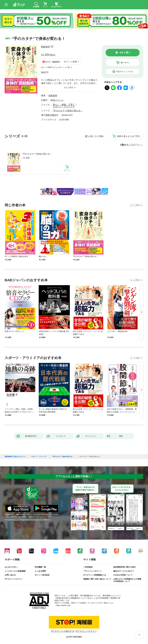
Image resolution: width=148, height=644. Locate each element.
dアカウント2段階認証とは (95, 575)
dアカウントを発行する (63, 631)
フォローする (52, 47)
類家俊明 (45, 47)
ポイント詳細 (70, 62)
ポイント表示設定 (42, 575)
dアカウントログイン (14, 579)
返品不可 (45, 72)
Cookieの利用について (123, 575)
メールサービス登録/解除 (15, 571)
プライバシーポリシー (93, 571)
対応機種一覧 (40, 567)
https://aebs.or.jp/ (63, 605)
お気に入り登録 (96, 136)
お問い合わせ (10, 575)
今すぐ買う (125, 53)
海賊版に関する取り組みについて (97, 579)
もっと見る (135, 205)
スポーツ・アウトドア (64, 107)
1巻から (124, 145)
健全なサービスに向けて (124, 571)
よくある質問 (40, 571)
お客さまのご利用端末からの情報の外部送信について (127, 580)
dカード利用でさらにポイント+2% (56, 67)
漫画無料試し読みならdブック (15, 457)
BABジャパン (57, 100)
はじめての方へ (11, 567)
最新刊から (137, 145)
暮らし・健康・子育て (64, 105)
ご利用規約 (88, 567)
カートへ (125, 63)
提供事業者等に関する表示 (125, 567)
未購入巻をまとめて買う (129, 136)
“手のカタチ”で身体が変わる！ (37, 154)
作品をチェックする (125, 72)
